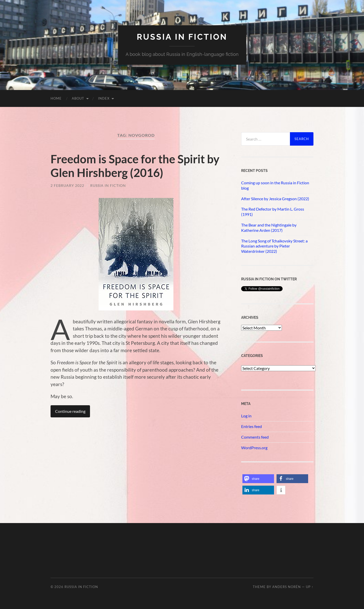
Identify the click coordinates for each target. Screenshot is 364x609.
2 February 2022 (67, 185)
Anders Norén (287, 587)
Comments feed (255, 437)
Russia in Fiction (108, 185)
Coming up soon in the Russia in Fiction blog (275, 185)
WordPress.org (254, 448)
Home (56, 98)
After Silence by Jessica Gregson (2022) (275, 199)
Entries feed (252, 426)
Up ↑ (310, 587)
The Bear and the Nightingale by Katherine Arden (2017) (269, 228)
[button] (258, 479)
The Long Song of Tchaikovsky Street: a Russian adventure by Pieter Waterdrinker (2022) (274, 246)
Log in (246, 416)
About (78, 98)
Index (104, 98)
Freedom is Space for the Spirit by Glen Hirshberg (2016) (135, 166)
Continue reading (70, 411)
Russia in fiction (182, 37)
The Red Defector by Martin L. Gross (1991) (273, 212)
